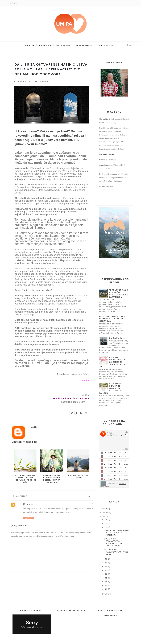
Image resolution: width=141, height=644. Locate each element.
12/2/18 (90, 504)
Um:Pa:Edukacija (84, 45)
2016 (105, 594)
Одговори (28, 518)
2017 (105, 516)
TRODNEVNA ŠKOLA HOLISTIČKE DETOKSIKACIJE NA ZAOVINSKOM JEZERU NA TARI (114, 295)
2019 (105, 509)
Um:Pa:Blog (45, 45)
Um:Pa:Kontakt (105, 45)
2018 (105, 512)
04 (106, 578)
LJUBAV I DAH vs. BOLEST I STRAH (78, 477)
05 (106, 574)
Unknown (28, 504)
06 (106, 570)
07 (106, 566)
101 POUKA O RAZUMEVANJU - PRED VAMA (116, 552)
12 (106, 520)
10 (106, 527)
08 (106, 563)
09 (106, 559)
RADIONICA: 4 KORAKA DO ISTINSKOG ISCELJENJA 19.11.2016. (111, 388)
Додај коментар (19, 525)
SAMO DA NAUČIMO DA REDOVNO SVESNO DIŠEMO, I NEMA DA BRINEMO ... (52, 479)
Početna (14, 3)
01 (106, 589)
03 (106, 582)
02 (106, 585)
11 (106, 523)
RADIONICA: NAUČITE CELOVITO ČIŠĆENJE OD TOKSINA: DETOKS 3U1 (114, 362)
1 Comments (44, 81)
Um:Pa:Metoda (63, 45)
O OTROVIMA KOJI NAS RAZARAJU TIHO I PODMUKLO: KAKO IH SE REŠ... (25, 479)
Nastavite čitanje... (107, 154)
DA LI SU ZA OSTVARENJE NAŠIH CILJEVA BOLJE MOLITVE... (117, 533)
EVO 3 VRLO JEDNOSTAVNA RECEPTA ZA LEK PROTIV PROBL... (113, 542)
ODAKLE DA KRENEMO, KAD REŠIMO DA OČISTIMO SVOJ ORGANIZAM (113, 319)
